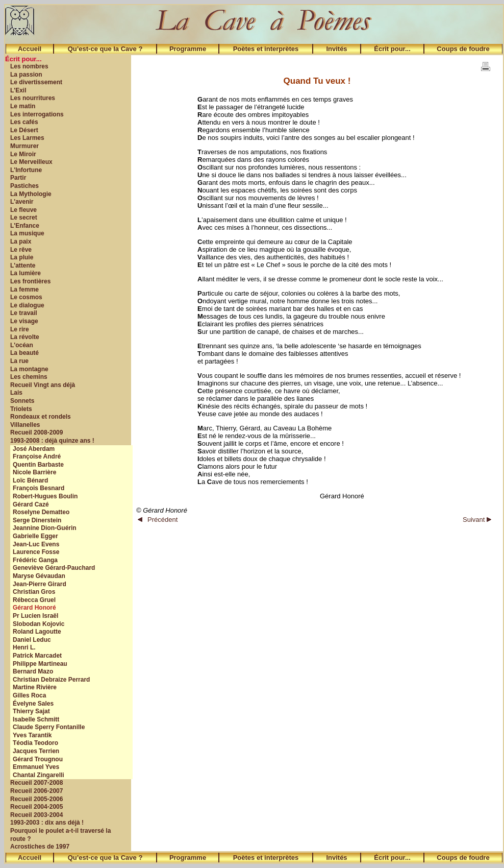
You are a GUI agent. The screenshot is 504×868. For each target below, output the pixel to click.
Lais (16, 393)
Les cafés (24, 122)
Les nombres (29, 66)
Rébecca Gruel (34, 600)
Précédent (158, 520)
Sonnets (22, 401)
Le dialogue (27, 305)
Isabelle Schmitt (36, 719)
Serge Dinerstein (37, 520)
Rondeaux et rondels (41, 417)
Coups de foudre (463, 49)
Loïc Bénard (30, 480)
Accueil (30, 49)
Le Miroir (23, 154)
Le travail (24, 313)
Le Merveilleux (31, 162)
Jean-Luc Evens (36, 544)
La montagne (29, 369)
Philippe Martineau (40, 664)
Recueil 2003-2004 (36, 815)
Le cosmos (26, 297)
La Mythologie (31, 194)
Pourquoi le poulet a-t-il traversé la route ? (60, 835)
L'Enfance (25, 226)
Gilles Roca (29, 695)
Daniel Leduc (32, 640)
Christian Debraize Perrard (51, 680)
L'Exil (18, 90)
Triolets (21, 409)
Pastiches (24, 186)
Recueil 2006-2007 (36, 791)
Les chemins (29, 377)
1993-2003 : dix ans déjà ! (47, 823)
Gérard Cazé (31, 504)
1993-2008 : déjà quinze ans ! (52, 441)
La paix (21, 242)
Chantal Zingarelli (39, 775)
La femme (24, 290)
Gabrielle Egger (35, 536)
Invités (336, 49)
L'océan (22, 345)
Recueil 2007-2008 (36, 783)
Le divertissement (36, 82)
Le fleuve (23, 210)
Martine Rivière (35, 687)
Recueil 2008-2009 (36, 432)
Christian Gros (34, 592)
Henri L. (24, 647)
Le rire (20, 329)
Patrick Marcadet (37, 656)
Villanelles (25, 425)
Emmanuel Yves (36, 767)
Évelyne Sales (33, 704)
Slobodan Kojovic (39, 624)
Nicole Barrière (34, 472)
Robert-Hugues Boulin (45, 496)
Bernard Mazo (33, 671)
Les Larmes (27, 138)
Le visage (24, 321)
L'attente (23, 266)
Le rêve (21, 250)
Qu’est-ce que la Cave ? (105, 49)
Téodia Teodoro (35, 743)
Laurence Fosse (36, 552)
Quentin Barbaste (38, 465)
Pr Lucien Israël (35, 616)
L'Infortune (26, 170)
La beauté (24, 353)
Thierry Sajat (31, 711)
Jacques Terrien (36, 751)
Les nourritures (33, 98)
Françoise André (37, 456)
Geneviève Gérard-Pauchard (54, 568)
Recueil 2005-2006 (36, 799)
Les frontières (30, 281)
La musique (27, 233)
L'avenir (22, 202)
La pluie (22, 257)
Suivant (477, 520)
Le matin (23, 106)
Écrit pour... (392, 49)
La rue (19, 361)
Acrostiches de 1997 (40, 847)
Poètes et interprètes (266, 49)
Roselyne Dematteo (41, 512)
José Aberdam (34, 449)
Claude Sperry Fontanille (49, 727)
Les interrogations (37, 114)
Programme (188, 49)
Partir (18, 178)
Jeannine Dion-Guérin (45, 528)
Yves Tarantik (32, 735)
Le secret (24, 218)
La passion (26, 75)
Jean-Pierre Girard (40, 584)
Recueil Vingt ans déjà (43, 385)
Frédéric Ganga (35, 560)
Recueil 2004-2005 (36, 807)
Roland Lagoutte (37, 632)
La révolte (25, 337)
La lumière (26, 273)
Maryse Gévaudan (39, 576)
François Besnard (39, 488)
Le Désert (24, 130)
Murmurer (24, 146)
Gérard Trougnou (38, 759)
